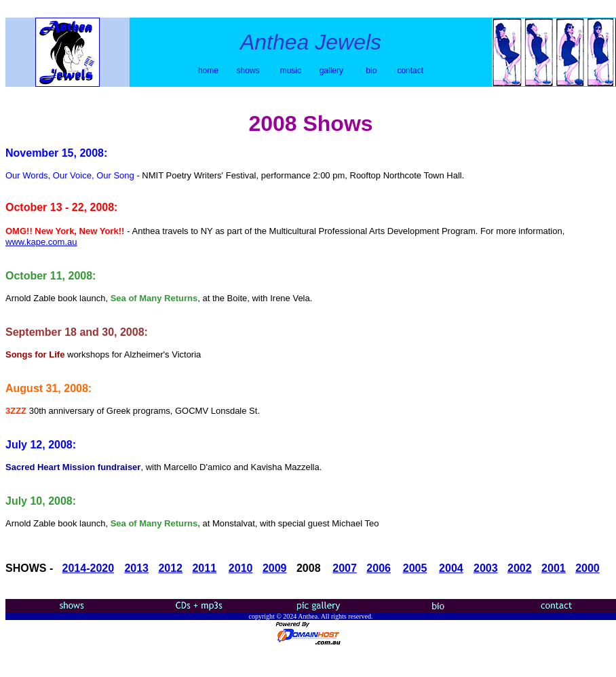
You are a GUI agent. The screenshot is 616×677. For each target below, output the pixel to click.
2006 (379, 568)
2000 (588, 568)
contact (410, 71)
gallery (331, 71)
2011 (204, 568)
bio (371, 71)
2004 (451, 568)
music (292, 71)
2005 (415, 568)
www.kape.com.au (41, 242)
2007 (345, 568)
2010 (241, 568)
